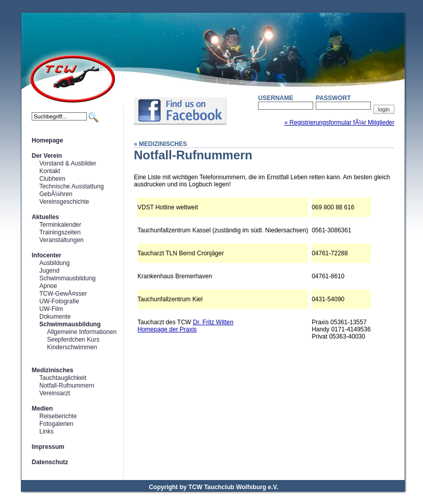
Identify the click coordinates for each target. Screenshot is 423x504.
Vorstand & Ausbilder (68, 163)
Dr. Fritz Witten (213, 322)
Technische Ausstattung (72, 186)
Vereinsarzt (55, 393)
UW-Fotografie (59, 301)
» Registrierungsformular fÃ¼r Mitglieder (339, 123)
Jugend (49, 271)
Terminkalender (60, 225)
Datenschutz (50, 462)
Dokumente (55, 317)
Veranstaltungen (62, 240)
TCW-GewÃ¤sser (63, 294)
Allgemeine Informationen (82, 332)
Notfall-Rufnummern (67, 386)
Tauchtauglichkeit (63, 378)
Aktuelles (45, 217)
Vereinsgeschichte (64, 202)
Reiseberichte (58, 416)
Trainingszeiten (60, 232)
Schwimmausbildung (67, 278)
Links (46, 431)
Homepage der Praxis (167, 329)
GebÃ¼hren (56, 194)
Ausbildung (54, 263)
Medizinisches (52, 370)
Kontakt (50, 171)
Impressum (48, 447)
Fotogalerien (56, 424)
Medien (42, 409)
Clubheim (52, 179)
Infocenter (46, 255)
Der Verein (47, 156)
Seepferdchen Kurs (73, 340)
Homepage (47, 140)
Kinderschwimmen (72, 347)
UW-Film (51, 309)
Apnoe (48, 286)
